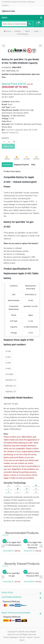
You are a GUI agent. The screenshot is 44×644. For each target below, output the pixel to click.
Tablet (28, 31)
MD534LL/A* (11, 386)
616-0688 (9, 374)
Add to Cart (8, 146)
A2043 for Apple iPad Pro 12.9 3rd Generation (33, 545)
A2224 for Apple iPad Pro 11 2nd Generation (12, 544)
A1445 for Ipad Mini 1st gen (12, 575)
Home (8, 31)
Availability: (7, 67)
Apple (37, 31)
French (37, 637)
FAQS (33, 165)
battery (18, 31)
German (22, 637)
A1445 (8, 351)
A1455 (8, 369)
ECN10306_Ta (12, 71)
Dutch (22, 640)
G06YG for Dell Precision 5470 (33, 575)
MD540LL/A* (11, 392)
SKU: (4, 71)
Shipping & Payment (21, 165)
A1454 (8, 363)
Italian (30, 637)
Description (7, 165)
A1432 (8, 357)
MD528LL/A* (11, 380)
